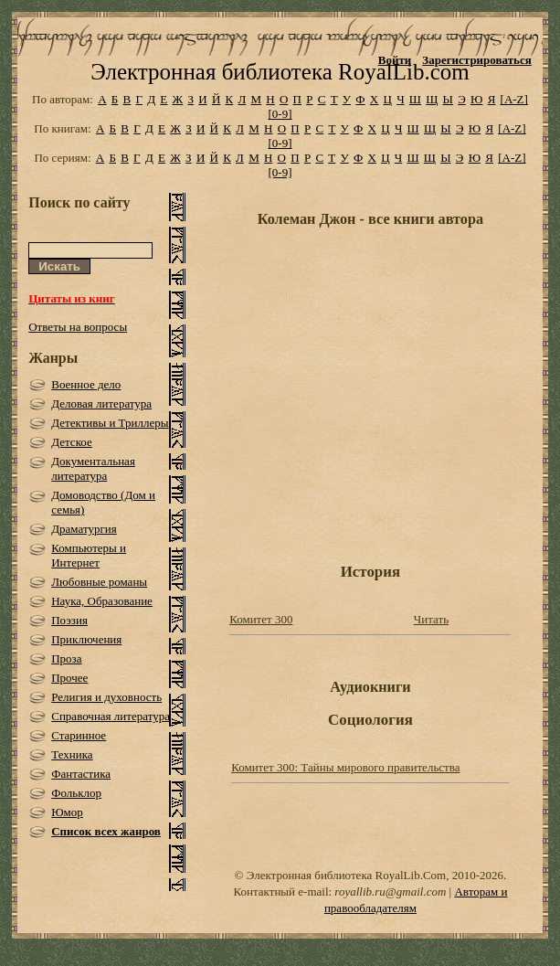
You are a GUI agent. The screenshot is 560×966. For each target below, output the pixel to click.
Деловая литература (101, 403)
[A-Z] (514, 99)
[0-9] (280, 114)
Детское (72, 442)
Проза (66, 658)
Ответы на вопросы (78, 327)
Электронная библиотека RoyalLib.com (280, 72)
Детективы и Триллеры (110, 423)
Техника (72, 754)
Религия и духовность (106, 697)
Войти (395, 60)
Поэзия (69, 620)
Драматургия (84, 529)
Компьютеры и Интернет (89, 555)
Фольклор (76, 793)
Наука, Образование (102, 601)
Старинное (79, 735)
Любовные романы (99, 582)
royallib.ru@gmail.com (390, 892)
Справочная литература (111, 716)
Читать (431, 619)
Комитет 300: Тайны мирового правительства (345, 767)
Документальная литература (93, 468)
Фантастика (81, 774)
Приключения (86, 639)
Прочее (69, 678)
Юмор (67, 812)
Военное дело (86, 384)
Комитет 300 (261, 619)
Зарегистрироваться (476, 60)
